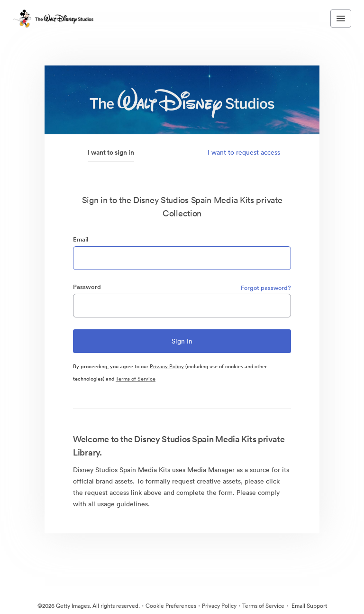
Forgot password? (266, 288)
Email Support (309, 606)
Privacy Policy (167, 366)
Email (81, 239)
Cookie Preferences (171, 606)
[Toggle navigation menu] (341, 19)
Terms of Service (136, 379)
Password (87, 287)
